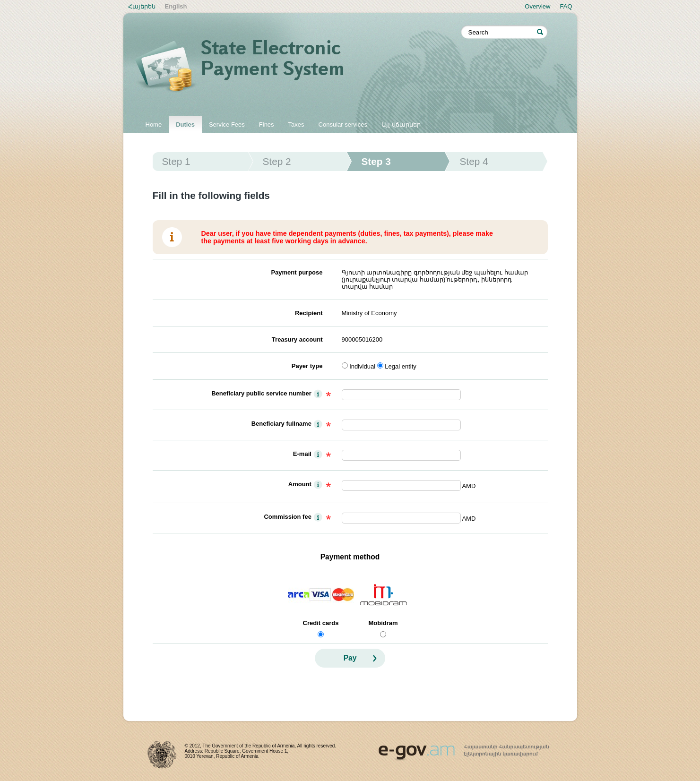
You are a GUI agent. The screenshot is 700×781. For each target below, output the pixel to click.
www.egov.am (464, 748)
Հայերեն (142, 6)
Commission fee (287, 517)
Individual (362, 366)
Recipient (309, 313)
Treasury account (297, 339)
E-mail (302, 454)
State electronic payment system (298, 67)
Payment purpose (297, 272)
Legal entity (401, 366)
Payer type (307, 366)
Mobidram (383, 623)
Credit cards (321, 623)
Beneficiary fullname (281, 424)
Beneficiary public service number (261, 393)
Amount (300, 484)
